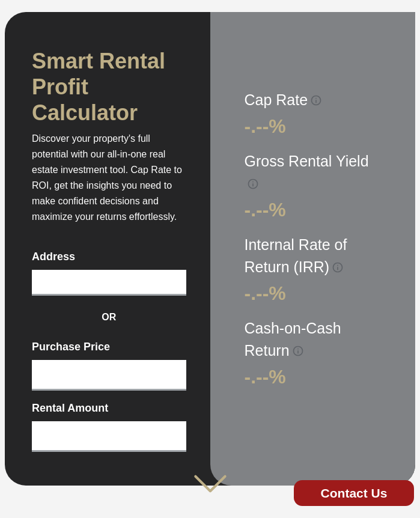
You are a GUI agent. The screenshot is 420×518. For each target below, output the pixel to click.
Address (53, 257)
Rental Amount (70, 408)
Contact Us (354, 493)
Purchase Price (71, 347)
